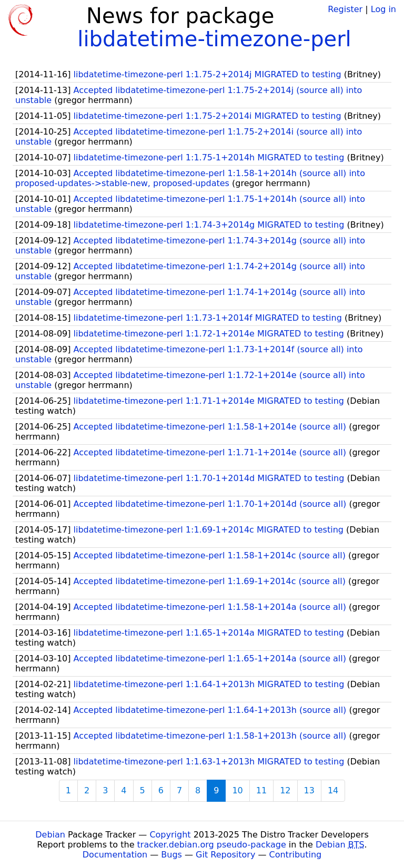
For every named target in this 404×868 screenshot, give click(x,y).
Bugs (171, 855)
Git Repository (225, 855)
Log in (383, 9)
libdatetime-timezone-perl (214, 39)
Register (345, 9)
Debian (50, 835)
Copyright (170, 835)
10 (237, 790)
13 (309, 790)
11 (261, 790)
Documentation (115, 855)
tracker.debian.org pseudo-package (212, 845)
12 (285, 790)
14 (333, 790)
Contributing (296, 855)
